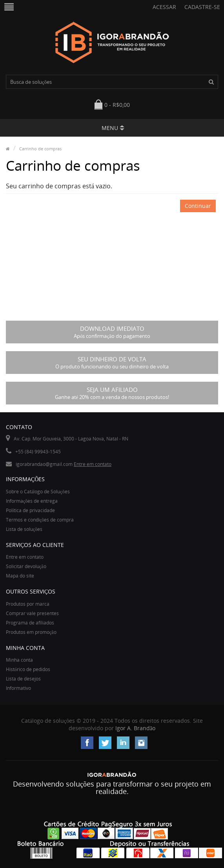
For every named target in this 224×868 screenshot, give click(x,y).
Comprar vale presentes (32, 613)
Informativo (18, 688)
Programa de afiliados (30, 623)
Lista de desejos (23, 679)
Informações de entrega (32, 501)
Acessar (164, 7)
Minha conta (19, 660)
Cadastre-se (202, 7)
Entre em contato (93, 464)
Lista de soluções (24, 529)
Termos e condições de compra (40, 520)
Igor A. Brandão (135, 728)
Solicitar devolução (26, 566)
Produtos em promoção (31, 632)
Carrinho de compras (40, 149)
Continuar (198, 206)
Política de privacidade (30, 510)
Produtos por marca (28, 604)
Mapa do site (20, 576)
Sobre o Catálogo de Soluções (38, 492)
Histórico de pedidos (28, 669)
